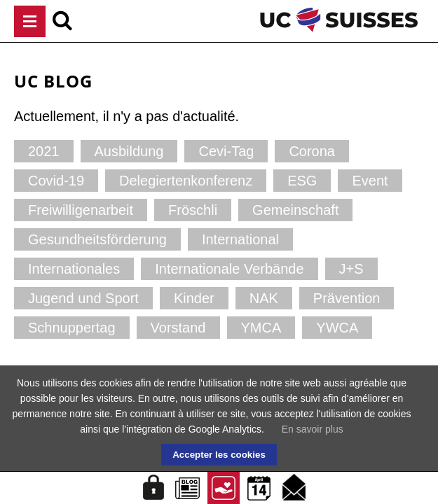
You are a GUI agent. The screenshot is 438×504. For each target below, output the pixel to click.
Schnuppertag (72, 328)
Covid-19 (56, 181)
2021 (44, 151)
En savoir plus (313, 429)
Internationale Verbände (229, 269)
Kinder (194, 298)
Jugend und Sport (83, 298)
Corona (312, 151)
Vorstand (178, 328)
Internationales (74, 269)
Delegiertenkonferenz (186, 181)
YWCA (337, 328)
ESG (302, 181)
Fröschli (193, 210)
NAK (264, 298)
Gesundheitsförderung (97, 239)
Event (370, 181)
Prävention (347, 298)
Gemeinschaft (295, 210)
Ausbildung (129, 151)
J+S (351, 269)
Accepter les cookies (219, 455)
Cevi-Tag (226, 151)
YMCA (261, 328)
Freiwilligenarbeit (81, 210)
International (240, 239)
